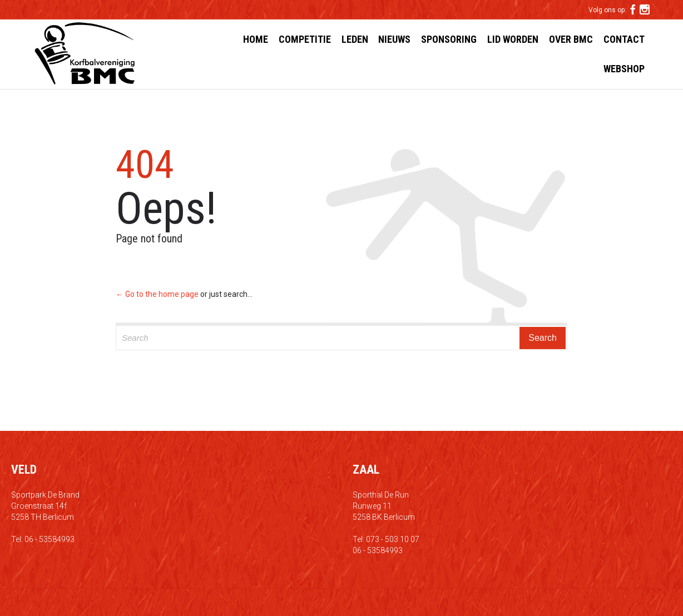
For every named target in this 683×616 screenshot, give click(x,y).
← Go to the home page (157, 294)
